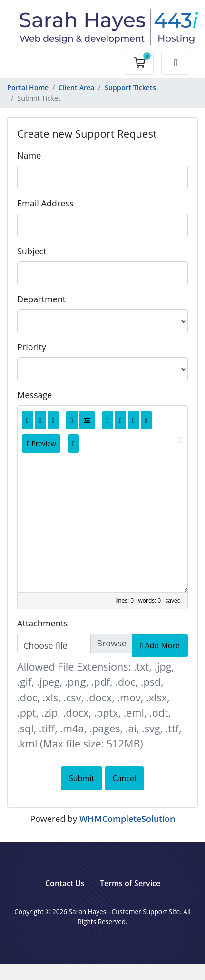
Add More (160, 645)
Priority (32, 347)
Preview (41, 443)
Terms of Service (130, 883)
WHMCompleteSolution (127, 819)
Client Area (76, 88)
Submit (82, 778)
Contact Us (65, 883)
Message (34, 395)
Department (41, 299)
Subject (32, 251)
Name (29, 155)
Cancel (124, 778)
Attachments (43, 623)
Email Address (45, 203)
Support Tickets (130, 88)
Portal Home (28, 88)
